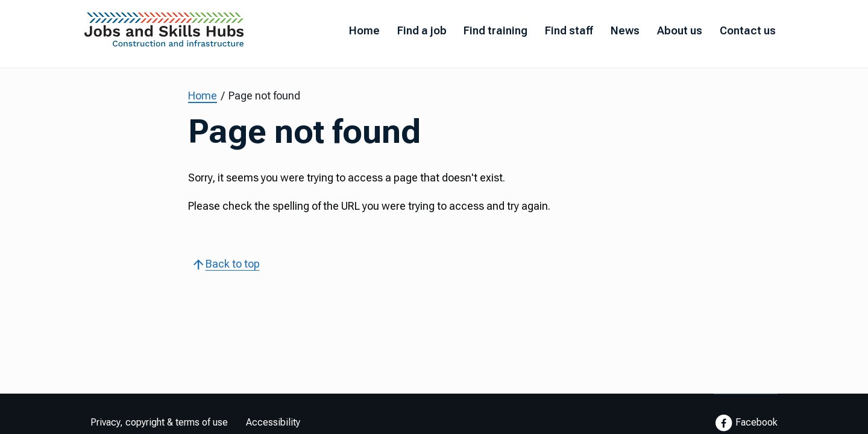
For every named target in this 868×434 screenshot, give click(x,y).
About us (680, 30)
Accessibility (273, 422)
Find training (495, 30)
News (625, 30)
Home (364, 30)
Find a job (422, 30)
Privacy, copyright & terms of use (159, 422)
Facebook (746, 423)
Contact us (748, 30)
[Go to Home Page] (164, 33)
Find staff (569, 30)
